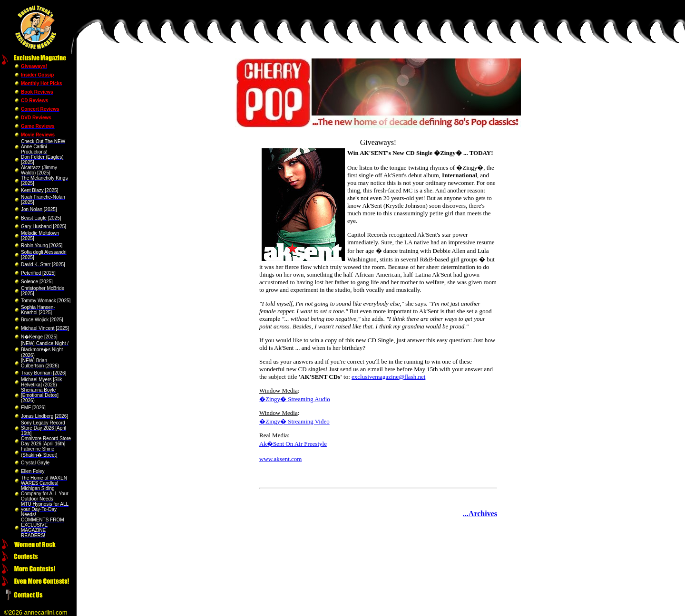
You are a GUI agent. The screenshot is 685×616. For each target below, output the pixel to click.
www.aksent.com (280, 459)
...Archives (480, 514)
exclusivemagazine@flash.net (388, 377)
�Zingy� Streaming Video (294, 421)
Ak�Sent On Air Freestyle (293, 444)
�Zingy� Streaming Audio (295, 399)
